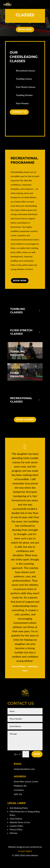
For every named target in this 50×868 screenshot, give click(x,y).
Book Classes (25, 420)
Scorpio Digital (25, 851)
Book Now (25, 30)
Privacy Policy (16, 829)
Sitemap (13, 833)
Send (37, 754)
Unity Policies (16, 819)
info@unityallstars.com (24, 769)
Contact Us (19, 112)
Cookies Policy (16, 826)
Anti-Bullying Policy (19, 808)
